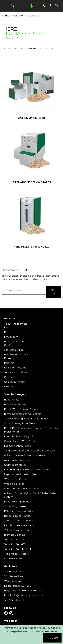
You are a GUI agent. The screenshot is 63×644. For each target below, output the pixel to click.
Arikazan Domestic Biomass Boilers (25, 455)
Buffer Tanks (12, 400)
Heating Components (17, 502)
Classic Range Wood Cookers (21, 441)
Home (5, 16)
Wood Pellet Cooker (16, 479)
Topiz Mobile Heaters (16, 554)
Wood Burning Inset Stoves (20, 423)
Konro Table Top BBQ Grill (19, 436)
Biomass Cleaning (15, 535)
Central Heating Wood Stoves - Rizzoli (26, 419)
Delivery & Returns (15, 368)
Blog (7, 332)
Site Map (9, 387)
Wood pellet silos (14, 484)
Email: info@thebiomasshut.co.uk (24, 595)
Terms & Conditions (16, 372)
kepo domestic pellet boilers (21, 474)
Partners (9, 363)
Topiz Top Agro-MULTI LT (18, 549)
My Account (11, 337)
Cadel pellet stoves (15, 465)
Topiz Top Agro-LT (14, 544)
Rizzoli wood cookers (16, 404)
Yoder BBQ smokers (16, 506)
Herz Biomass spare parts (28, 16)
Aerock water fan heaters (19, 521)
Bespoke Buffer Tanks (17, 516)
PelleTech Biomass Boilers (19, 511)
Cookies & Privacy (14, 382)
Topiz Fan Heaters (15, 540)
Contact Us (11, 377)
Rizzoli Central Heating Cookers (23, 414)
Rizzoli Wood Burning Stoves (21, 409)
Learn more (51, 631)
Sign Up (54, 292)
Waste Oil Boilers (14, 559)
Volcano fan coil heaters (18, 530)
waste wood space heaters (20, 460)
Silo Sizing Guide (14, 350)
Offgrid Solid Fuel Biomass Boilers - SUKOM (29, 451)
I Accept (52, 638)
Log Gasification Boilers (18, 446)
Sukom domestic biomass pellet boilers (27, 470)
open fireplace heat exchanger (22, 489)
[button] (56, 5)
